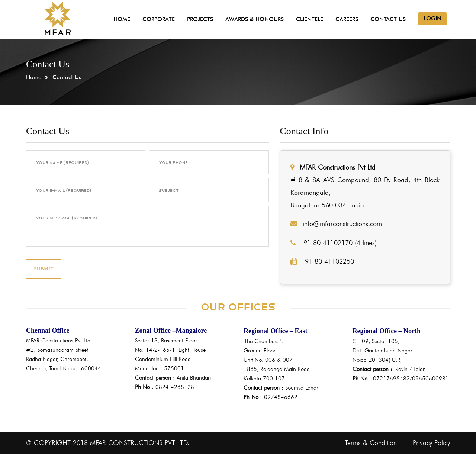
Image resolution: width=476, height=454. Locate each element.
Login (432, 19)
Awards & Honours (255, 19)
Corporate (159, 19)
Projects (200, 19)
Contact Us (388, 19)
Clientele (310, 19)
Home (122, 19)
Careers (347, 19)
